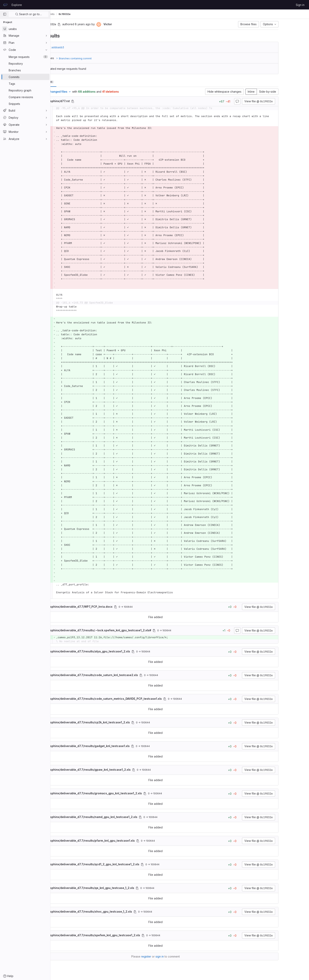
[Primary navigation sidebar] (5, 14)
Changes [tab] (69, 82)
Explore (17, 5)
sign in (184, 956)
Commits (98, 14)
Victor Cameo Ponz (66, 14)
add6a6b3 (82, 47)
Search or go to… (28, 14)
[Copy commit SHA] (83, 24)
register (170, 956)
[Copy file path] (97, 101)
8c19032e (113, 14)
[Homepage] (5, 5)
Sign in (300, 5)
